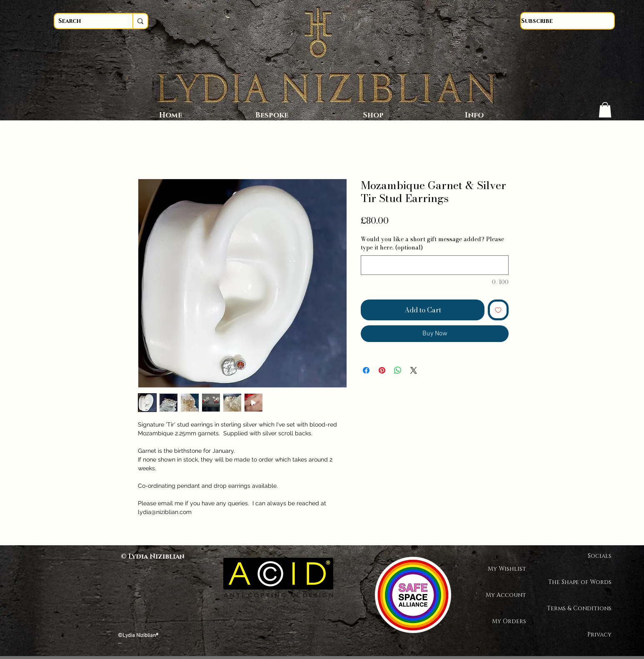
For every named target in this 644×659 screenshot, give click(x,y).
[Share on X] (414, 370)
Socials (600, 556)
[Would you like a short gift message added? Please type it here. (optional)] (435, 265)
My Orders (509, 621)
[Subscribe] (568, 21)
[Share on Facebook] (366, 370)
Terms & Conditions (582, 608)
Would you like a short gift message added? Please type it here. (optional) (432, 243)
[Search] (86, 21)
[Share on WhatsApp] (398, 370)
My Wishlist (507, 569)
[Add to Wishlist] (498, 310)
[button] (605, 110)
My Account (506, 595)
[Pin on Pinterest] (382, 370)
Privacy (599, 635)
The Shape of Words (582, 582)
